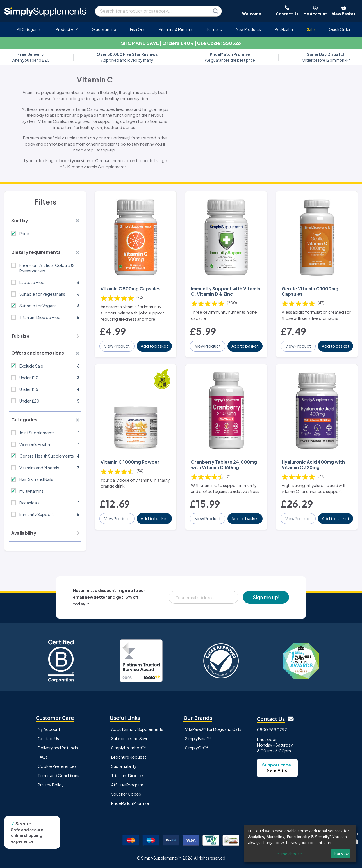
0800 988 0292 (272, 729)
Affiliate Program (127, 785)
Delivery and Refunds (58, 748)
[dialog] (300, 844)
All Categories (29, 29)
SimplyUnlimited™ (129, 748)
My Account (49, 729)
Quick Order (339, 29)
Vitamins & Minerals (176, 29)
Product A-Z (67, 29)
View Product (117, 346)
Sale (311, 29)
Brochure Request (129, 757)
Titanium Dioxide (127, 775)
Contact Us (48, 738)
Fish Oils (137, 29)
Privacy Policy (51, 785)
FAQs (43, 757)
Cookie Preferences (57, 766)
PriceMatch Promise (130, 803)
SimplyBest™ (198, 738)
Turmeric (214, 29)
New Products (248, 29)
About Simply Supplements (137, 729)
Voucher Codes (126, 794)
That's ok (340, 854)
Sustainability (124, 766)
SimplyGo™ (197, 748)
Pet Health (284, 29)
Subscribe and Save (130, 738)
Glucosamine (104, 29)
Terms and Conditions (58, 775)
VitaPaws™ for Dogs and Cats (213, 729)
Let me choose (288, 854)
